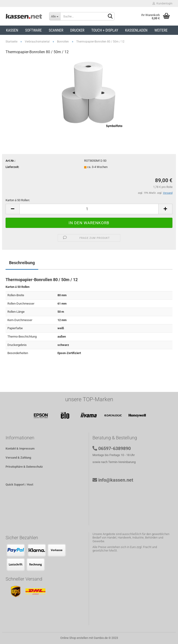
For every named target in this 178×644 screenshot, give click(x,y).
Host (30, 485)
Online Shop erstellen (74, 638)
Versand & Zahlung (18, 458)
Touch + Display (105, 30)
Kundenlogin (162, 3)
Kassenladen (136, 30)
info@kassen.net (116, 480)
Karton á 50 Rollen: (18, 200)
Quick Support (15, 485)
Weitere (161, 30)
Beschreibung (22, 263)
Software (33, 30)
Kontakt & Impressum (20, 448)
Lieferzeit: (12, 167)
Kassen (12, 30)
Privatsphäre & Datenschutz (24, 467)
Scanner (56, 30)
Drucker (77, 30)
